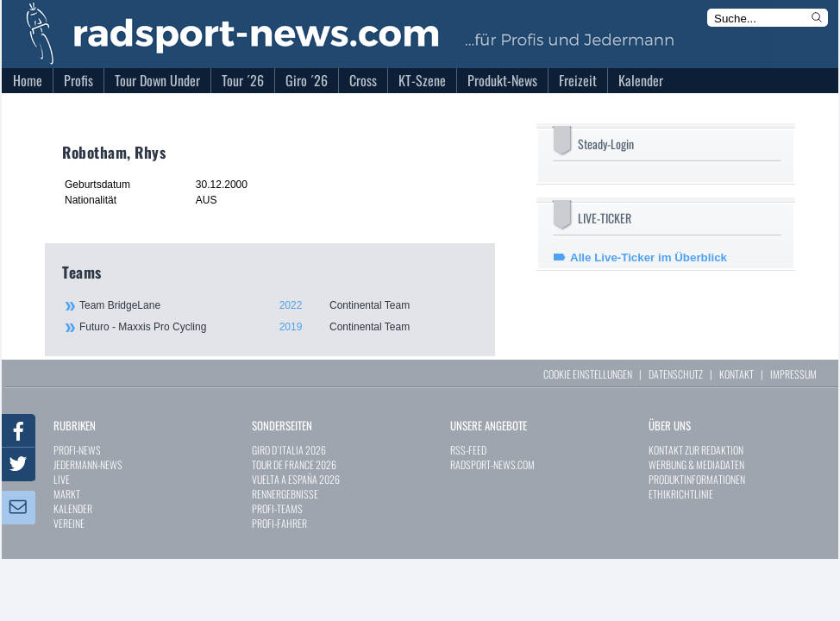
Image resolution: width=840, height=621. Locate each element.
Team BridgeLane (278, 305)
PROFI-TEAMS (277, 508)
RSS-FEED (468, 450)
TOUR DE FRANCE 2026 (294, 464)
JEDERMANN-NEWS (88, 464)
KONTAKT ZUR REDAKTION (696, 450)
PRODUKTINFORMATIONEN (697, 479)
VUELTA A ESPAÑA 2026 (296, 479)
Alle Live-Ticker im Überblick (649, 257)
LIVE (62, 479)
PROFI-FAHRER (279, 523)
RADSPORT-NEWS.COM (492, 464)
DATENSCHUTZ (676, 374)
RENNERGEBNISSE (285, 494)
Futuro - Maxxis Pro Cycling (278, 327)
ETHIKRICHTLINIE (681, 494)
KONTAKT (737, 374)
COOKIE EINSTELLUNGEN (588, 374)
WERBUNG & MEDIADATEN (696, 464)
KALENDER (73, 508)
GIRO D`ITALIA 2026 (289, 450)
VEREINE (69, 523)
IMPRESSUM (793, 374)
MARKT (67, 494)
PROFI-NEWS (77, 450)
